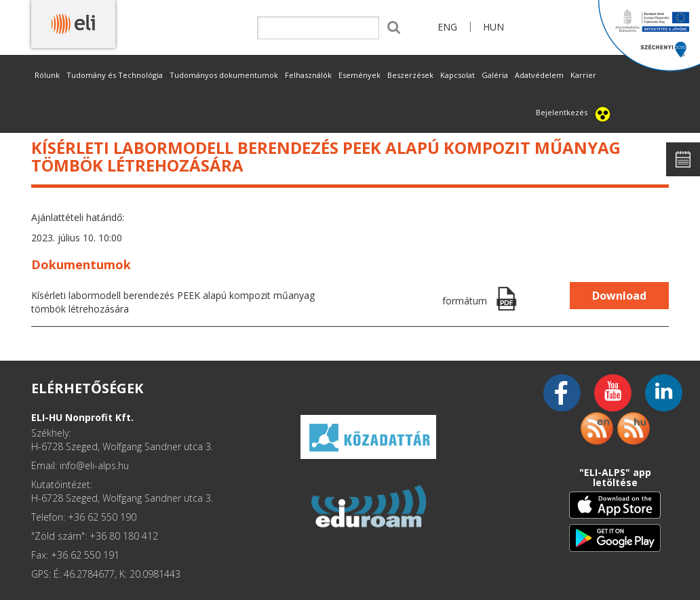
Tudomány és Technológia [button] (115, 75)
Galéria (495, 75)
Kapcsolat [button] (458, 75)
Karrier (583, 75)
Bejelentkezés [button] (562, 112)
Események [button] (359, 75)
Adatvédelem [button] (539, 75)
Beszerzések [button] (410, 75)
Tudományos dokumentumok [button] (224, 75)
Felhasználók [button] (308, 75)
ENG (447, 27)
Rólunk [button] (47, 75)
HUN (493, 27)
